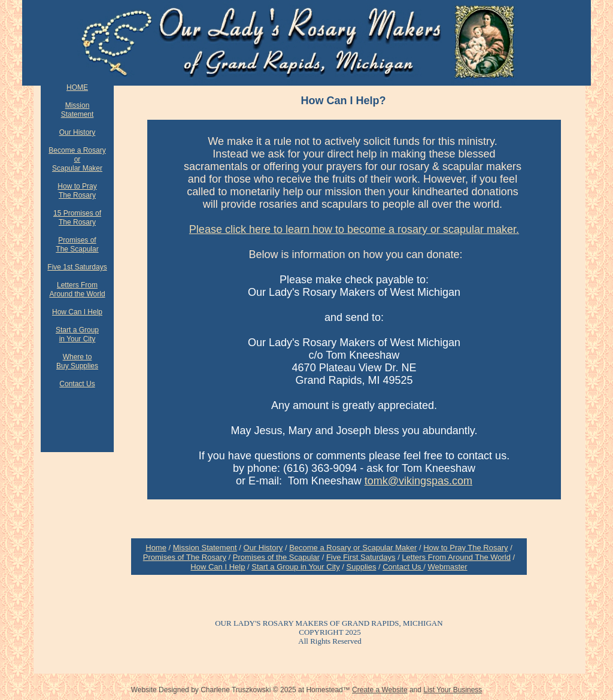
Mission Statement (205, 548)
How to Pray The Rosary (465, 548)
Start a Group (77, 330)
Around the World (77, 294)
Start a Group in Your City (295, 567)
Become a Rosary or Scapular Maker (353, 548)
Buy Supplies (77, 366)
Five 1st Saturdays (77, 267)
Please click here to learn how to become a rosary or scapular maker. (354, 229)
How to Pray (77, 186)
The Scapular (77, 249)
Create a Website (380, 690)
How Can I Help (77, 312)
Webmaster (447, 567)
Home (156, 548)
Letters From (77, 285)
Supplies (362, 567)
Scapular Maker (77, 168)
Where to (78, 357)
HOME (77, 87)
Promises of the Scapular (276, 557)
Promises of (77, 240)
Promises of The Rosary (185, 557)
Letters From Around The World (456, 557)
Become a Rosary (77, 150)
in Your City (78, 339)
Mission (78, 105)
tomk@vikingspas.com (418, 481)
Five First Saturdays (361, 557)
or (78, 159)
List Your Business (453, 690)
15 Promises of (77, 213)
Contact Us (77, 384)
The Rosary (77, 195)
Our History (78, 132)
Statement (78, 114)
